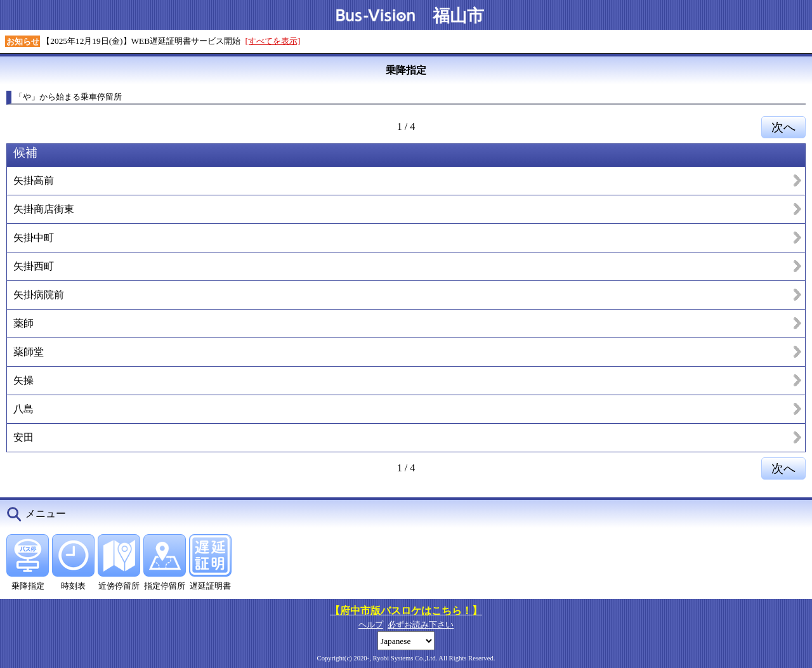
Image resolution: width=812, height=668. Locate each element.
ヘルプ (371, 625)
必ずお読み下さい (421, 625)
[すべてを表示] (273, 41)
